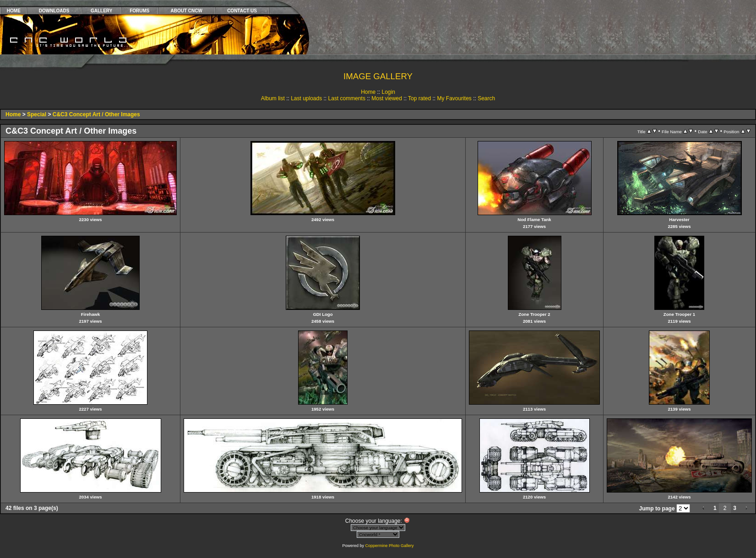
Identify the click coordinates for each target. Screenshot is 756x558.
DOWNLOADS (54, 11)
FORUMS (139, 11)
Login (388, 92)
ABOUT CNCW (187, 11)
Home (368, 92)
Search (486, 98)
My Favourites (454, 98)
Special (37, 114)
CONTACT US (242, 11)
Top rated (419, 98)
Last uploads (306, 98)
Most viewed (387, 98)
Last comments (347, 98)
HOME (14, 11)
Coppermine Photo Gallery (389, 546)
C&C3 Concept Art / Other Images (96, 114)
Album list (273, 98)
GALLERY (101, 11)
